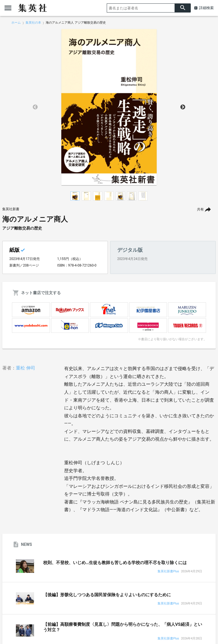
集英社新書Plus (168, 572)
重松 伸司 (26, 368)
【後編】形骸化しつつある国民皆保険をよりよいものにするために (107, 595)
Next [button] (183, 107)
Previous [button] (35, 107)
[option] (109, 107)
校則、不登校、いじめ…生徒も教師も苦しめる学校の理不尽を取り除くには (115, 563)
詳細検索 (206, 8)
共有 (200, 209)
